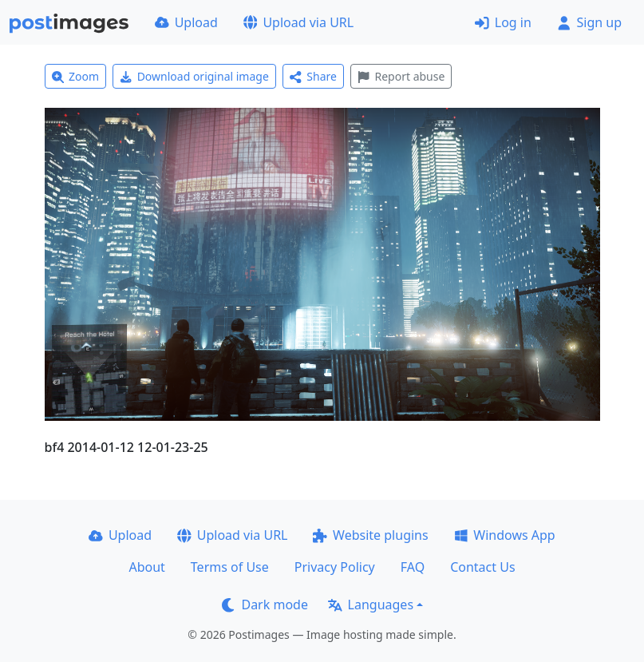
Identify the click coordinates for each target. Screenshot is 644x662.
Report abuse (401, 76)
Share (313, 76)
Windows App (505, 535)
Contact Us (482, 567)
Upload (186, 22)
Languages (371, 605)
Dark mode (265, 605)
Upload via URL (298, 22)
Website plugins (370, 535)
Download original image (194, 76)
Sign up (589, 22)
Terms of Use (230, 567)
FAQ (413, 567)
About (146, 567)
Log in (503, 22)
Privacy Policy (335, 567)
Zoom (76, 76)
